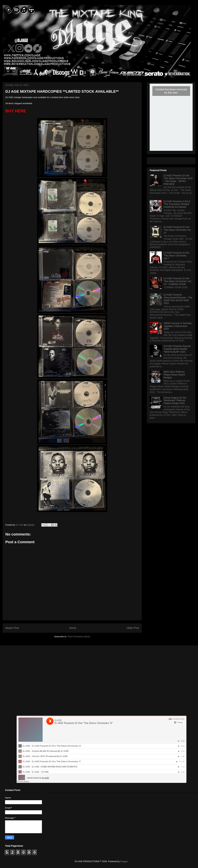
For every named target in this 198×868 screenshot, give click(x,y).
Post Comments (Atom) (79, 637)
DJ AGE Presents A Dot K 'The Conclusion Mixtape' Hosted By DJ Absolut (177, 204)
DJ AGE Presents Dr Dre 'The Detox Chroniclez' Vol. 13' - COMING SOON (178, 281)
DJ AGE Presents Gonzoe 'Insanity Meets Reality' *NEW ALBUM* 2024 (177, 349)
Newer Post (12, 628)
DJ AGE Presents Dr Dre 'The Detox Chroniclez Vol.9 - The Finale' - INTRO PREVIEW (178, 180)
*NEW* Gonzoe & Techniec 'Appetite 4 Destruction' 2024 (178, 326)
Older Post (133, 628)
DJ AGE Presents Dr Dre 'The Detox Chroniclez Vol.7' (177, 256)
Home (73, 628)
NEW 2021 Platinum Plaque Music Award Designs (174, 375)
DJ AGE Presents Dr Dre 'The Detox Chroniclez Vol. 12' (177, 230)
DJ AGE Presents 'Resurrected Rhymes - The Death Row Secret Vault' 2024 (178, 299)
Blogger (124, 861)
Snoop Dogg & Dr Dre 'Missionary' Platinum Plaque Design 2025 (175, 400)
